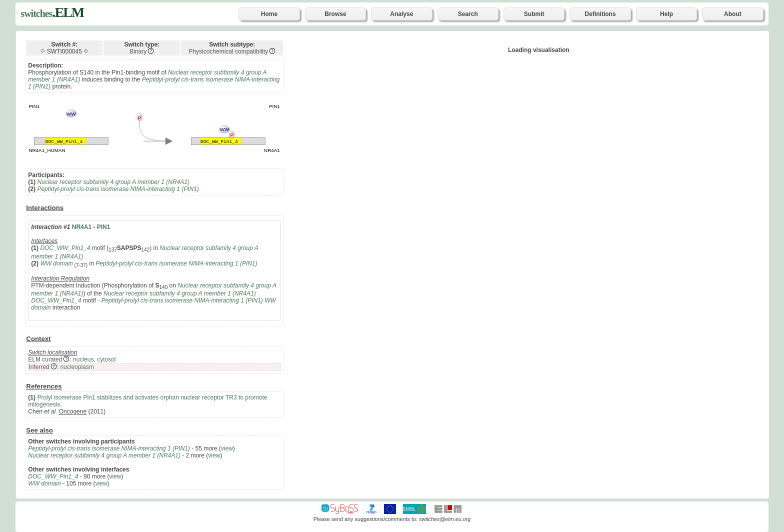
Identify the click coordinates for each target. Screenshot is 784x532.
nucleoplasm (77, 367)
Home (269, 14)
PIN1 (104, 227)
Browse (335, 14)
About (733, 14)
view (227, 448)
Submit (534, 14)
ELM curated (45, 359)
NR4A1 (82, 227)
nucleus (83, 359)
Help (666, 14)
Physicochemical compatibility (228, 51)
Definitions (600, 14)
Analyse (401, 14)
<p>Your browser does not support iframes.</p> (539, 91)
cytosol (106, 359)
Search (468, 14)
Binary (138, 51)
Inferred (39, 367)
